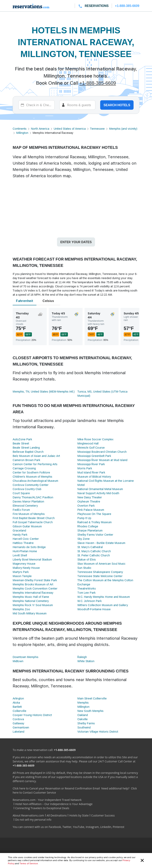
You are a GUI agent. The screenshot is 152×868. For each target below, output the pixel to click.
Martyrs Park (21, 572)
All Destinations (57, 815)
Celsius (48, 301)
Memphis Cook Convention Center (35, 588)
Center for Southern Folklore (31, 472)
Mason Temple (22, 576)
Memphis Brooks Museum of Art (33, 584)
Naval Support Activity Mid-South (98, 493)
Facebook (55, 827)
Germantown (21, 727)
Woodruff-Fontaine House (94, 609)
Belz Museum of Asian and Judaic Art (36, 456)
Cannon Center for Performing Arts (35, 464)
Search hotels (117, 105)
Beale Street (21, 443)
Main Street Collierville (92, 698)
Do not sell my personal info (33, 820)
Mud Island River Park (91, 472)
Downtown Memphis (26, 657)
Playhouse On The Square (94, 514)
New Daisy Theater (90, 497)
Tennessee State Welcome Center (100, 576)
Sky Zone (84, 539)
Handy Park (20, 535)
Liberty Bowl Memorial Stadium (32, 559)
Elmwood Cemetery (25, 506)
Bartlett (17, 707)
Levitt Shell (20, 555)
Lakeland (19, 732)
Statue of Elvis (87, 559)
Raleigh (82, 657)
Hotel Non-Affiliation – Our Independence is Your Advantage (54, 804)
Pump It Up (84, 518)
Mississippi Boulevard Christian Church (102, 452)
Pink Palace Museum (91, 510)
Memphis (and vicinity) (123, 129)
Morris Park (85, 468)
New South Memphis (90, 711)
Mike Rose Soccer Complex (95, 439)
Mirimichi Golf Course (91, 448)
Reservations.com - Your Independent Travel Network (47, 800)
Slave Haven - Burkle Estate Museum (101, 543)
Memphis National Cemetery (31, 601)
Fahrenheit (25, 301)
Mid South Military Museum (30, 613)
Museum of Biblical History (94, 477)
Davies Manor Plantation (28, 501)
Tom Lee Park (86, 593)
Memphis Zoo (21, 609)
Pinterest (118, 827)
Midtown (18, 661)
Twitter (67, 827)
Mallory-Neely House (26, 568)
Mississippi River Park (91, 464)
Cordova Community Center (31, 485)
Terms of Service (28, 863)
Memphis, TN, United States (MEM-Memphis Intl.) (44, 391)
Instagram (92, 827)
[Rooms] (77, 105)
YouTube (79, 827)
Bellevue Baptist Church (28, 452)
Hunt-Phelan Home (25, 551)
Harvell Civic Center (26, 539)
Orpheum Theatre (89, 501)
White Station (86, 661)
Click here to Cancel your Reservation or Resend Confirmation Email (56, 788)
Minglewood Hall (88, 443)
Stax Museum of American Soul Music (101, 564)
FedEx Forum (21, 510)
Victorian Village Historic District (98, 732)
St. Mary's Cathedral (90, 547)
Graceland (19, 530)
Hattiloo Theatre (23, 543)
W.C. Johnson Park (89, 601)
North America (40, 129)
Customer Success (103, 815)
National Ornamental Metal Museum (100, 489)
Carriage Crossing (24, 468)
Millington (22, 133)
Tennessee (97, 129)
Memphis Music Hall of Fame (31, 597)
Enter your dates (76, 242)
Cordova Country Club (27, 489)
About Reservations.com (28, 815)
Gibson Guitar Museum (27, 526)
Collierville (19, 711)
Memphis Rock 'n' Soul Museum (33, 605)
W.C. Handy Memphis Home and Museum (104, 597)
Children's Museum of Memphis (32, 477)
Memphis (83, 703)
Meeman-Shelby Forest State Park (35, 580)
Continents (20, 129)
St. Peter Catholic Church (94, 555)
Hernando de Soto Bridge (29, 547)
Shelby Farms (86, 723)
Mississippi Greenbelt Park (94, 456)
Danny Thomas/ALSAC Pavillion (33, 497)
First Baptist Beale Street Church (34, 518)
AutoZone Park (22, 439)
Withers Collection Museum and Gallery (103, 605)
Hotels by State (79, 815)
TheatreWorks (87, 588)
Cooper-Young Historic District (32, 715)
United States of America (70, 129)
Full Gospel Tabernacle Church (33, 522)
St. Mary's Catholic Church (94, 551)
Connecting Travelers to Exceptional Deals (42, 808)
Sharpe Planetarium (90, 530)
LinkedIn (106, 827)
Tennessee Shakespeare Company (100, 572)
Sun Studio (84, 568)
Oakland (83, 715)
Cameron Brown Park (26, 460)
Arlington (18, 698)
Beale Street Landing (26, 448)
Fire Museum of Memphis (29, 514)
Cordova (18, 719)
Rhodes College (88, 526)
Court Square (21, 493)
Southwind (84, 727)
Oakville (83, 719)
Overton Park (86, 506)
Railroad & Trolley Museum (95, 522)
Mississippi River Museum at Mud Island (102, 460)
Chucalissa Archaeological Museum (35, 481)
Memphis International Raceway (33, 593)
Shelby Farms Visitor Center (95, 535)
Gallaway (18, 723)
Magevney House (24, 564)
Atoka (16, 703)
